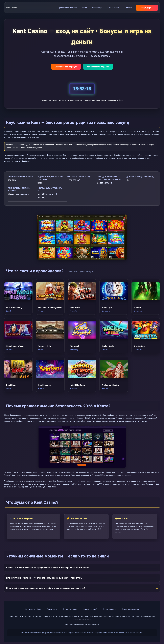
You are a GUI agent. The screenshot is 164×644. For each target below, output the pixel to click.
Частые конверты (109, 609)
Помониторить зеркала (130, 609)
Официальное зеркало (67, 8)
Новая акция (97, 8)
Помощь (129, 8)
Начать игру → (147, 8)
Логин (84, 8)
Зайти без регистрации (66, 67)
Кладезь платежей (90, 609)
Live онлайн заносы (70, 609)
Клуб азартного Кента (33, 609)
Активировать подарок (98, 67)
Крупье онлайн (114, 8)
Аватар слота (52, 609)
